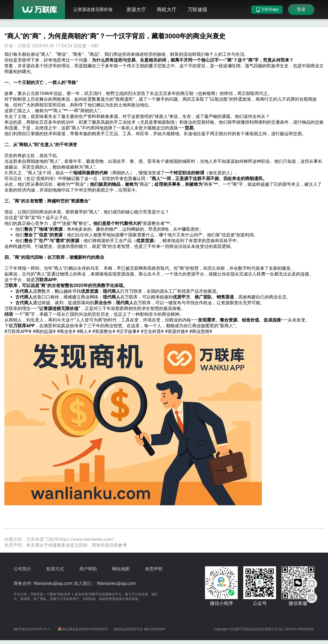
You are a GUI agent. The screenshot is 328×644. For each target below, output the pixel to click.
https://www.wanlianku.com (86, 539)
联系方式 (55, 569)
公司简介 (22, 569)
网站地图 (121, 569)
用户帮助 (88, 569)
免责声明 (154, 569)
